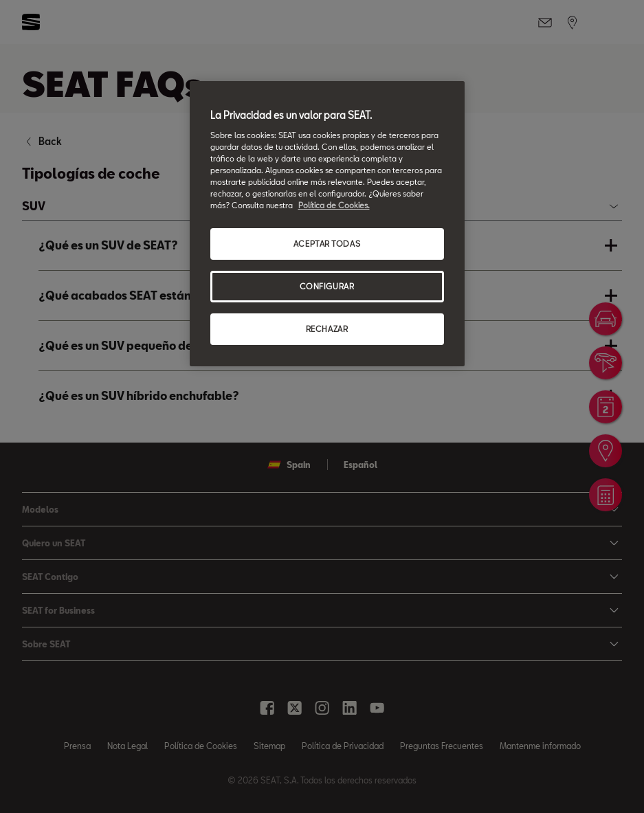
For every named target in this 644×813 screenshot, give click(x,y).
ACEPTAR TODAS (327, 244)
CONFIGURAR (327, 286)
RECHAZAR (327, 329)
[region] (327, 224)
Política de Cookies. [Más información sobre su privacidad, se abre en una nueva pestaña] (334, 205)
